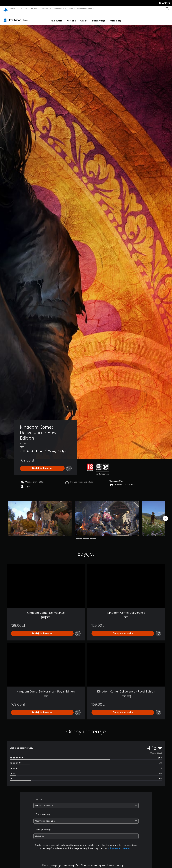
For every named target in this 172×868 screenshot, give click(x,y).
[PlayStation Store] (16, 17)
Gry (11, 9)
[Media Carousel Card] (40, 516)
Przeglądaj (115, 18)
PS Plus (34, 9)
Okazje (84, 18)
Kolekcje (71, 18)
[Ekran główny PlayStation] (6, 9)
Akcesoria (46, 9)
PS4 (26, 9)
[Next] (165, 515)
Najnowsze (56, 18)
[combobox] (86, 803)
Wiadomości (59, 9)
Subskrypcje (99, 18)
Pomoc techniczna (85, 9)
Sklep (71, 9)
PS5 (18, 9)
